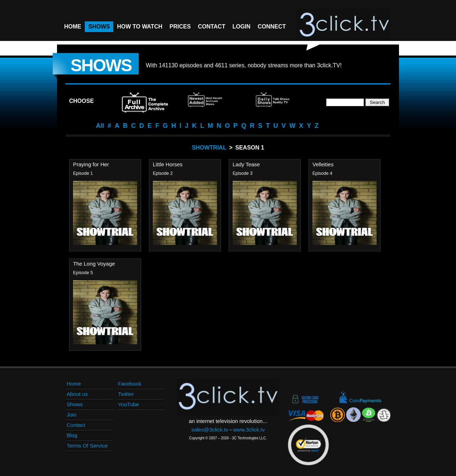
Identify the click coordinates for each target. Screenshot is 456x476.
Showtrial (209, 148)
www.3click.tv (249, 430)
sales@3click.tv (210, 430)
